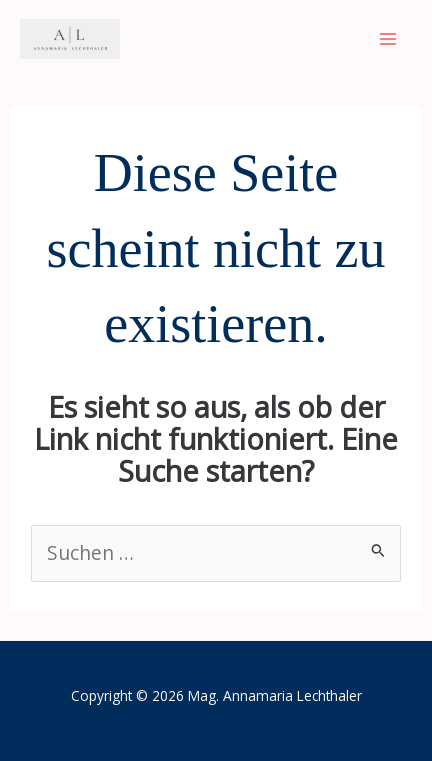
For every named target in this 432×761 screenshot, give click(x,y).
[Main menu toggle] (387, 39)
